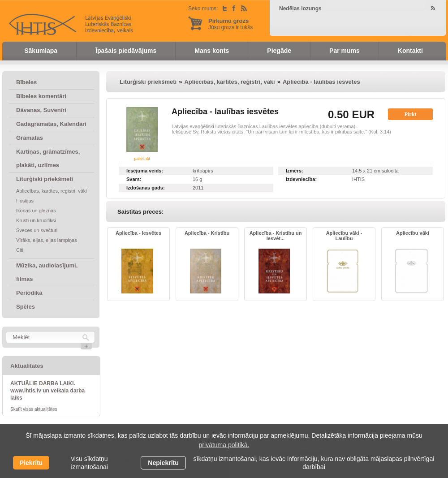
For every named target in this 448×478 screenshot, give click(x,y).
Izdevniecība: (301, 179)
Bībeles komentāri (41, 96)
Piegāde (279, 51)
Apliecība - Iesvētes (138, 233)
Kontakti (410, 51)
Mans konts (212, 51)
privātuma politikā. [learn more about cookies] (224, 445)
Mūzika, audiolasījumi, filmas (47, 272)
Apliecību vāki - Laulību (344, 236)
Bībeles (26, 82)
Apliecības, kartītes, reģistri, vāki (52, 191)
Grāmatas (30, 138)
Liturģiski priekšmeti (45, 179)
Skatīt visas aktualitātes (34, 409)
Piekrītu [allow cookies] (31, 463)
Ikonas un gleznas (36, 211)
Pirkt (411, 114)
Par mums (345, 51)
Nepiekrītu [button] (163, 463)
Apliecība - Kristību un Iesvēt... (276, 236)
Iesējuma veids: (145, 171)
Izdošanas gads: (146, 188)
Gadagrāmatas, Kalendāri (51, 124)
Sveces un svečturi (37, 230)
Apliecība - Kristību (207, 233)
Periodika (29, 293)
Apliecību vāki (413, 233)
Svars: (134, 179)
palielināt (142, 159)
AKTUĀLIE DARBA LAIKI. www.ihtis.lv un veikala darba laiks (47, 391)
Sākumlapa (41, 51)
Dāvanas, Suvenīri (41, 110)
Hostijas (25, 201)
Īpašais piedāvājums (126, 51)
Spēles (26, 307)
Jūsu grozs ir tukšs (230, 24)
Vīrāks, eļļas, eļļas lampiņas (47, 240)
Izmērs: (295, 171)
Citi (20, 250)
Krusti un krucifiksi (36, 220)
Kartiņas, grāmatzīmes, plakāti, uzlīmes (48, 158)
